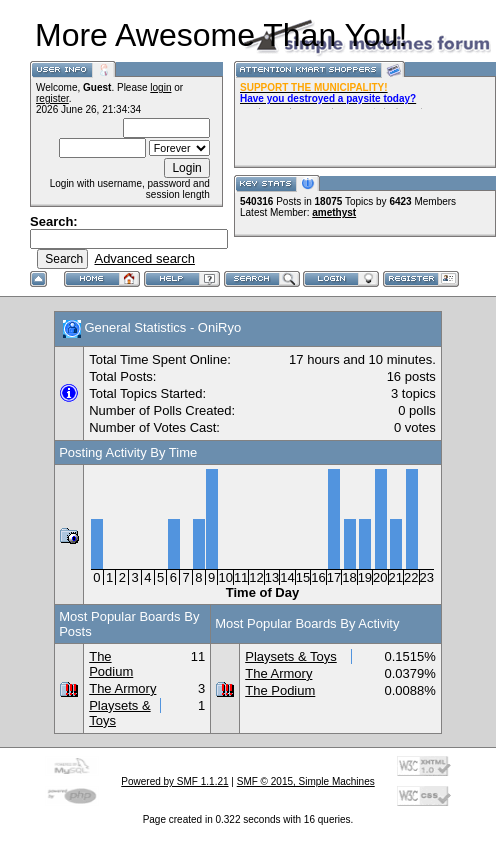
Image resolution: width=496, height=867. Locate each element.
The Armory (122, 688)
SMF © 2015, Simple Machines (306, 781)
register (52, 98)
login (160, 87)
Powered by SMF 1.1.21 (174, 781)
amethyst (334, 212)
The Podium (111, 664)
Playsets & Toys (291, 656)
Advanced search (144, 258)
